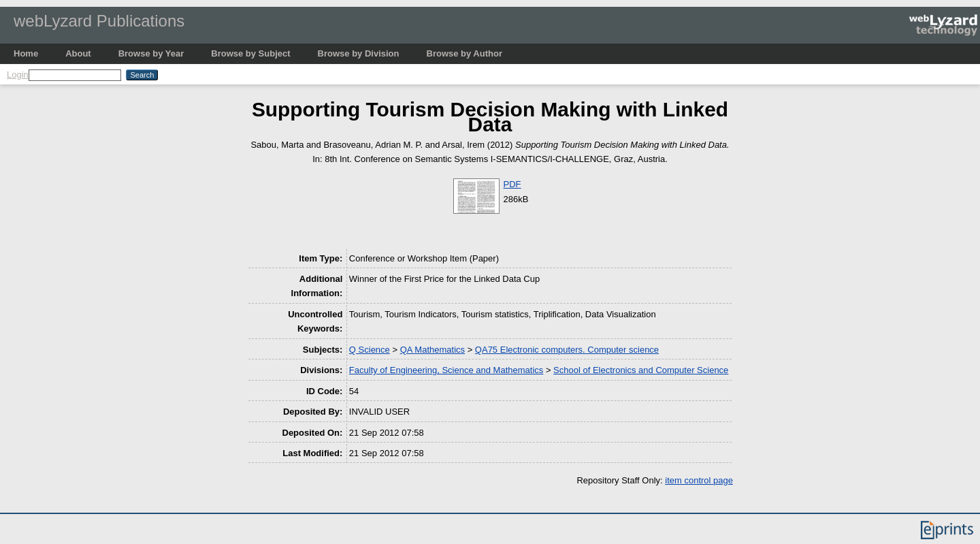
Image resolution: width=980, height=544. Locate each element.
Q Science (370, 350)
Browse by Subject (250, 53)
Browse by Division (359, 53)
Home (26, 53)
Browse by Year (151, 53)
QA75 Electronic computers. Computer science (567, 350)
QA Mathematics (432, 350)
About (78, 53)
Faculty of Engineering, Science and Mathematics (446, 370)
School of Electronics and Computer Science (641, 370)
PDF (512, 184)
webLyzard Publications (99, 21)
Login (18, 75)
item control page (699, 480)
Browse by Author (464, 53)
